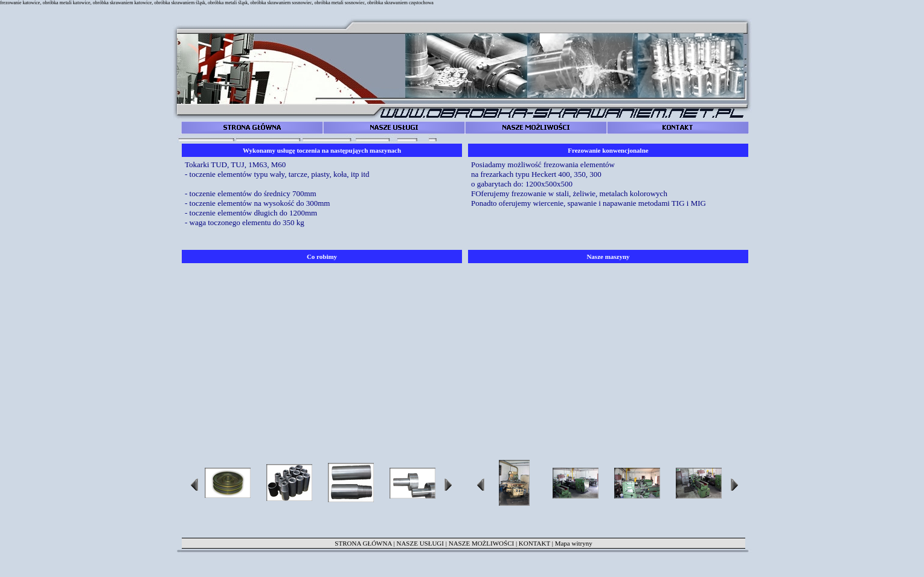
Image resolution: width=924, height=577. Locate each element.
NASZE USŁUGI (420, 543)
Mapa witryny (574, 543)
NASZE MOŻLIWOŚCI (481, 543)
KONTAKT (534, 543)
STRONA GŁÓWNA (363, 543)
